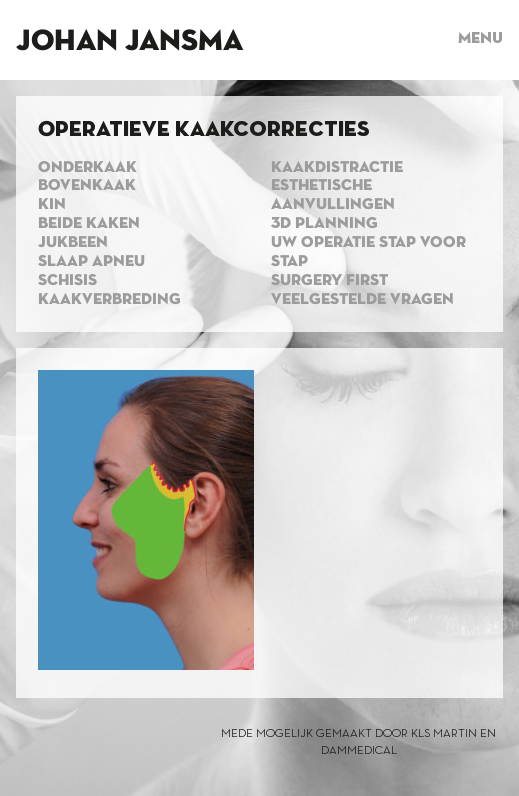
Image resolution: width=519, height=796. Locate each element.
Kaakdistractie (337, 168)
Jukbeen (73, 243)
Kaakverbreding (109, 300)
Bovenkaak (87, 186)
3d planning (324, 224)
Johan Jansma (129, 42)
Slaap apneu (91, 262)
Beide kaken (89, 224)
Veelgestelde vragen (362, 300)
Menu (480, 39)
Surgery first (329, 281)
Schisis (67, 281)
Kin (52, 205)
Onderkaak (87, 168)
